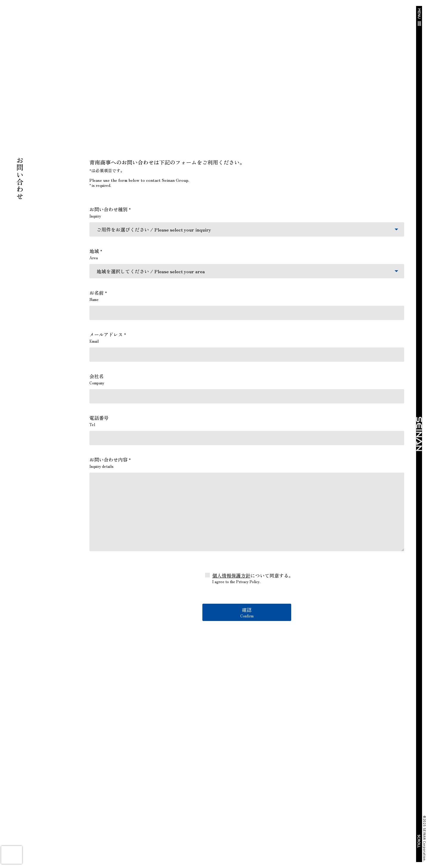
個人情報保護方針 (231, 575)
